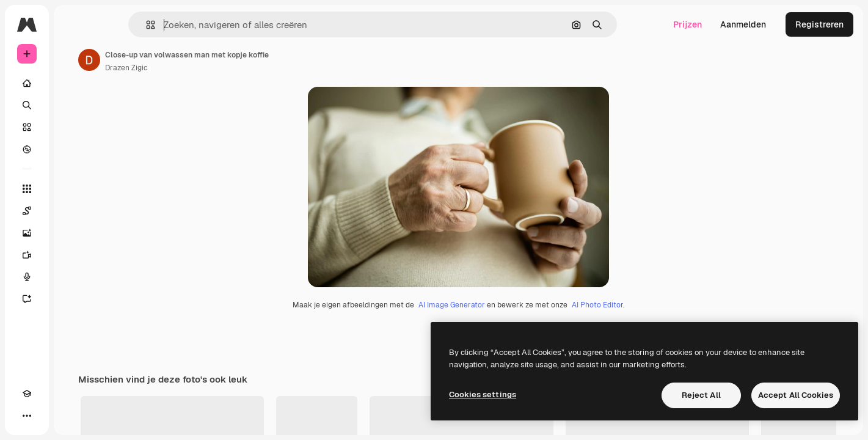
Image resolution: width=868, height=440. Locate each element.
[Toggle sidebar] (120, 24)
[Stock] (73, 127)
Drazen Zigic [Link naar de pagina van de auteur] (219, 68)
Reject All (701, 395)
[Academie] (27, 416)
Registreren (819, 24)
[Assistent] (73, 299)
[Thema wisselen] (49, 416)
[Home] (73, 83)
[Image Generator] (73, 233)
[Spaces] (73, 211)
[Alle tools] (73, 189)
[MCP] (71, 416)
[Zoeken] (73, 105)
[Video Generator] (73, 255)
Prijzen (687, 24)
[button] (192, 25)
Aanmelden (743, 24)
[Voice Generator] (73, 277)
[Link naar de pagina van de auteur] (182, 60)
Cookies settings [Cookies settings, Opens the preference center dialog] (483, 394)
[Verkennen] (73, 149)
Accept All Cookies (796, 395)
